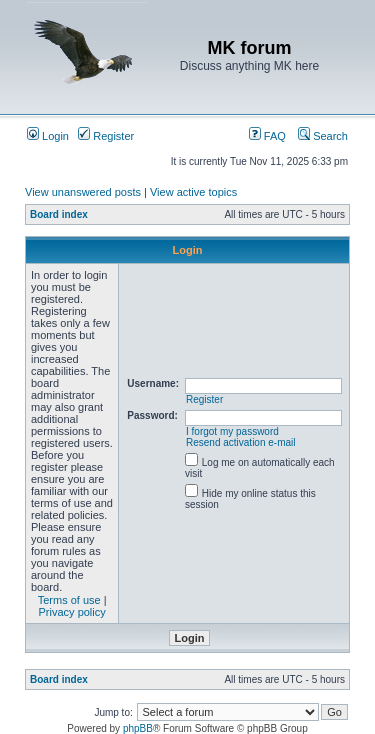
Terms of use (69, 600)
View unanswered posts (83, 192)
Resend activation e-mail (241, 442)
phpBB (138, 728)
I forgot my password (232, 431)
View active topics (193, 192)
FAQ (267, 136)
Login (48, 136)
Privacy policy (72, 612)
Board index (59, 214)
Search (323, 136)
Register (106, 136)
